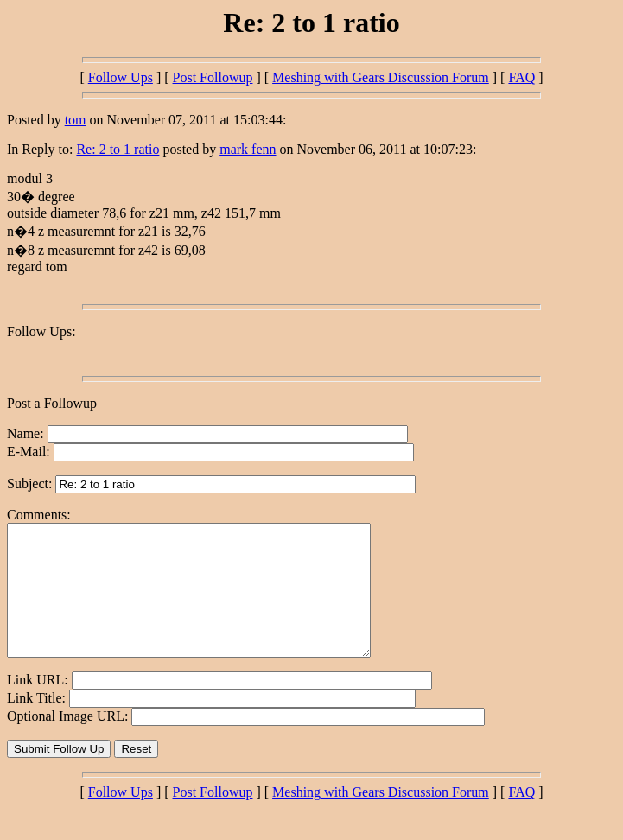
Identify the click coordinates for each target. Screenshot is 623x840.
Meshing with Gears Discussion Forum (381, 77)
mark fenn (248, 149)
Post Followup (213, 77)
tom (76, 120)
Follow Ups (121, 77)
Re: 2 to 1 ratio (118, 149)
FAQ (521, 77)
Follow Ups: (41, 331)
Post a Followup (52, 403)
